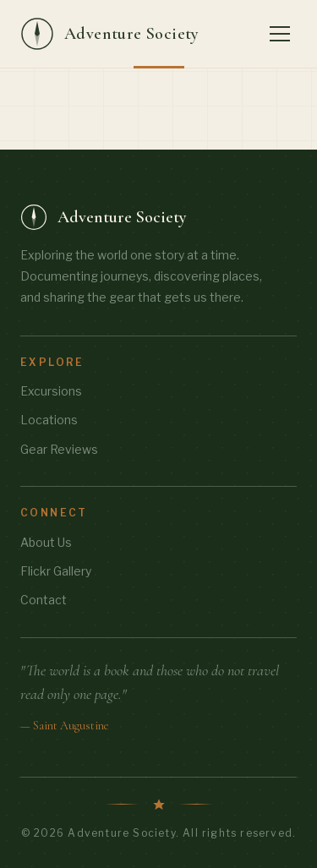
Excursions (51, 391)
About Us (46, 542)
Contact (44, 600)
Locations (49, 420)
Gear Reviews (59, 449)
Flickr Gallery (56, 571)
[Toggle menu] (280, 34)
